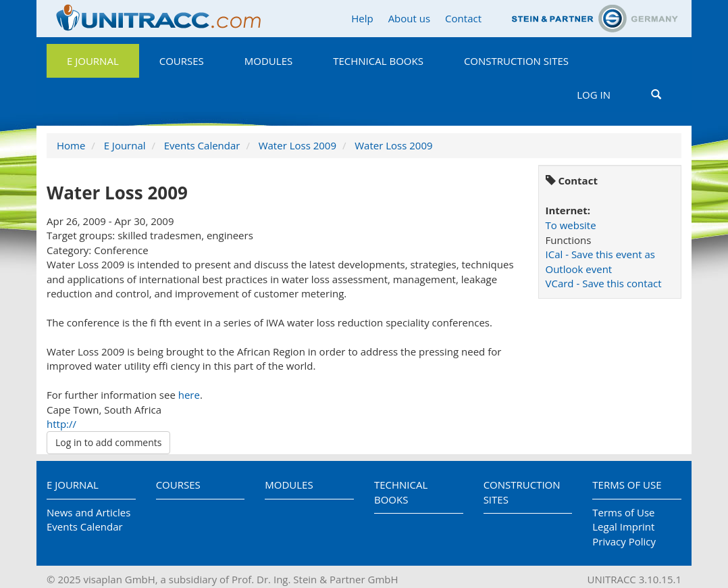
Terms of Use (627, 485)
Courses (182, 61)
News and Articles (88, 512)
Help (362, 18)
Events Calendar (202, 145)
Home (71, 145)
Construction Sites (516, 61)
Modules (268, 61)
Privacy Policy (624, 541)
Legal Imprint (623, 526)
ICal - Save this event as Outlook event (600, 261)
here (189, 395)
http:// (61, 424)
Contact (463, 18)
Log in (594, 95)
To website (571, 225)
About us (409, 18)
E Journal (93, 61)
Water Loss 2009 (297, 145)
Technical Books (378, 61)
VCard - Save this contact (604, 283)
